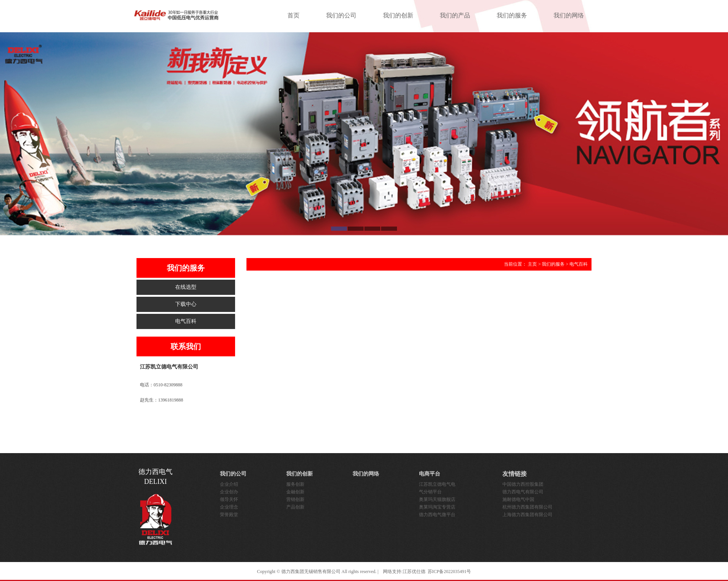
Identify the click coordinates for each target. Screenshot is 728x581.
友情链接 (515, 474)
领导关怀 (229, 499)
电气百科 (186, 321)
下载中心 (186, 304)
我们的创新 (398, 15)
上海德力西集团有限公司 (527, 515)
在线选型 (186, 287)
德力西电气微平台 (437, 515)
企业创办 (229, 492)
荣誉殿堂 (229, 515)
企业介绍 (229, 484)
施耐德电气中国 (518, 499)
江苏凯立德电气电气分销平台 (437, 488)
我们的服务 (512, 15)
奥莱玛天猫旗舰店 (437, 499)
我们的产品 (455, 15)
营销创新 (295, 499)
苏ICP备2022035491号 (450, 572)
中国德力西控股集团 (523, 484)
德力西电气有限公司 (523, 492)
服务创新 (295, 484)
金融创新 (295, 492)
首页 (293, 15)
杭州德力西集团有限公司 (527, 507)
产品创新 (295, 507)
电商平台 (430, 474)
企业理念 (229, 507)
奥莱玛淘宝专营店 (437, 507)
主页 (532, 264)
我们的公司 (341, 15)
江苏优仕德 (414, 572)
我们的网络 (569, 15)
